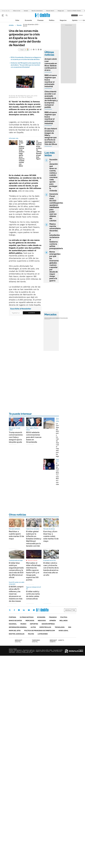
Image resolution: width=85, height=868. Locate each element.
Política (52, 20)
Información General (18, 627)
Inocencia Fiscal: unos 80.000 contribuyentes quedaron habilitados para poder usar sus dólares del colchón (56, 207)
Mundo (19, 25)
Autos (33, 627)
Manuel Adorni (50, 11)
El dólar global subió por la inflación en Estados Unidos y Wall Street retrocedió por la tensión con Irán (34, 539)
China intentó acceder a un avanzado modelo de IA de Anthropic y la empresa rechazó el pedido (51, 99)
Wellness (63, 621)
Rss (70, 627)
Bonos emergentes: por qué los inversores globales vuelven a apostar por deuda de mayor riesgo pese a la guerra (55, 266)
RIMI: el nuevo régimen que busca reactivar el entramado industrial (51, 81)
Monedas (47, 318)
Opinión (75, 20)
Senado (26, 11)
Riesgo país (61, 11)
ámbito (11, 25)
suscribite (75, 15)
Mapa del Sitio (15, 631)
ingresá (81, 15)
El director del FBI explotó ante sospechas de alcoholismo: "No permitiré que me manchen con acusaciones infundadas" (26, 65)
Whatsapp (34, 610)
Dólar (17, 20)
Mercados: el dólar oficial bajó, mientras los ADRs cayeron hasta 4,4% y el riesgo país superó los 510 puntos (34, 571)
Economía (28, 20)
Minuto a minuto (33, 560)
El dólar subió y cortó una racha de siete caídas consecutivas (33, 595)
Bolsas (52, 318)
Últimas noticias (27, 617)
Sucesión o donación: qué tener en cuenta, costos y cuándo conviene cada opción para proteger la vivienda (54, 175)
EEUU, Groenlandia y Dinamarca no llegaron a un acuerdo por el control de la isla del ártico (26, 58)
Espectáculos (45, 627)
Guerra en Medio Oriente (74, 11)
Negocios (63, 20)
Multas (31, 634)
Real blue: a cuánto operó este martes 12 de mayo (16, 535)
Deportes (34, 624)
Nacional (13, 624)
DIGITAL (19, 641)
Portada (12, 617)
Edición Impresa (48, 624)
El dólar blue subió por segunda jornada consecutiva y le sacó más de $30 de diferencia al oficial (16, 570)
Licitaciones (43, 634)
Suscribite (32, 313)
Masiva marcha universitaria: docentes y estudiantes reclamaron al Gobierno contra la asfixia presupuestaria (56, 236)
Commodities (58, 318)
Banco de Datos (15, 621)
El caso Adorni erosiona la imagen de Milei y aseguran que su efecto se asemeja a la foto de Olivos (51, 136)
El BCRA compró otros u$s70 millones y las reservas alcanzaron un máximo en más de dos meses (16, 594)
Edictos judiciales (17, 634)
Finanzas (40, 20)
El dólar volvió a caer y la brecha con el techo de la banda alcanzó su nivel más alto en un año (51, 569)
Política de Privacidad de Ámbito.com (40, 631)
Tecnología (60, 627)
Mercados (30, 621)
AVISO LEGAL (63, 631)
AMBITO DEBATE (57, 641)
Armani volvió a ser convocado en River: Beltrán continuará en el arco (51, 65)
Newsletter (81, 20)
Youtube (29, 610)
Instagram (19, 610)
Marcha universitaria (37, 11)
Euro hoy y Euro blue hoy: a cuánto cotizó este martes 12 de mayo (51, 536)
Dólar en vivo (17, 11)
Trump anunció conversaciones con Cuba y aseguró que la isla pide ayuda (16, 437)
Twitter (10, 610)
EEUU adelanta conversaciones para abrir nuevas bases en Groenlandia (34, 437)
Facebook (14, 610)
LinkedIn (24, 610)
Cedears (65, 318)
